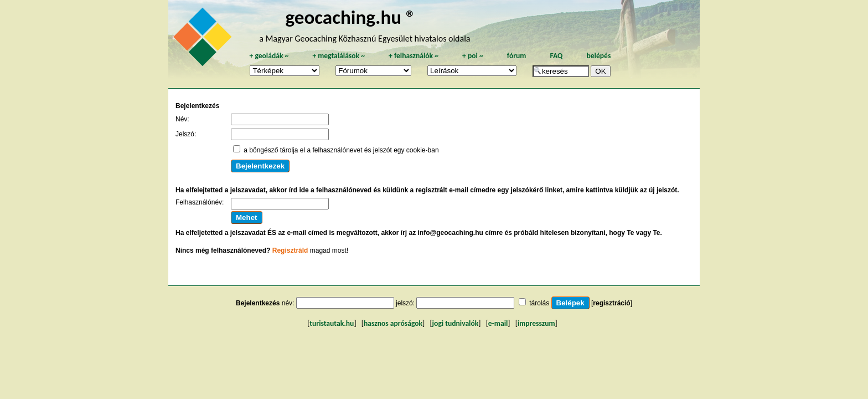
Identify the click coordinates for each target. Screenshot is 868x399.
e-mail (498, 323)
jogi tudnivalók (456, 323)
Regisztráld (290, 250)
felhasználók (414, 56)
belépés (598, 56)
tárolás (539, 303)
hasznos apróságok (393, 323)
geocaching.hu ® (350, 17)
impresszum (536, 323)
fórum (517, 56)
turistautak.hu (332, 323)
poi (473, 56)
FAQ (556, 56)
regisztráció (611, 303)
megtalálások (339, 56)
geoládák (269, 56)
